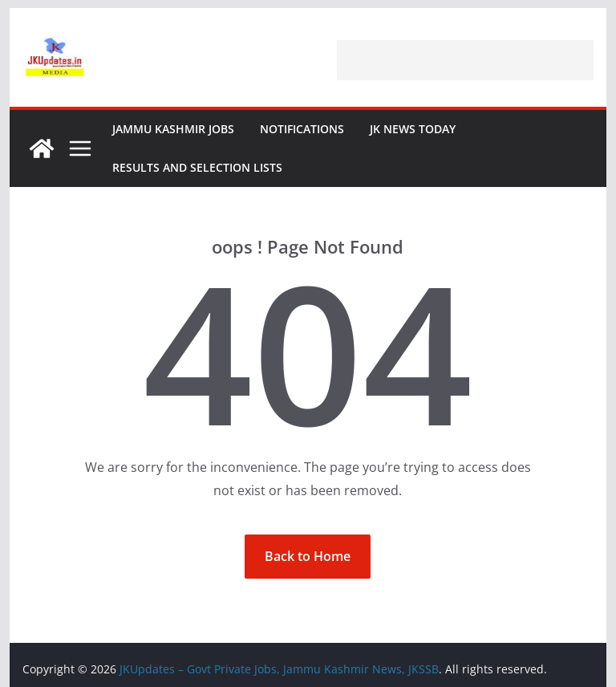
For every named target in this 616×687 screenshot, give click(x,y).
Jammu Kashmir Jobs (173, 129)
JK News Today (413, 129)
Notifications (302, 129)
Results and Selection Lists (197, 167)
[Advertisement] (465, 60)
